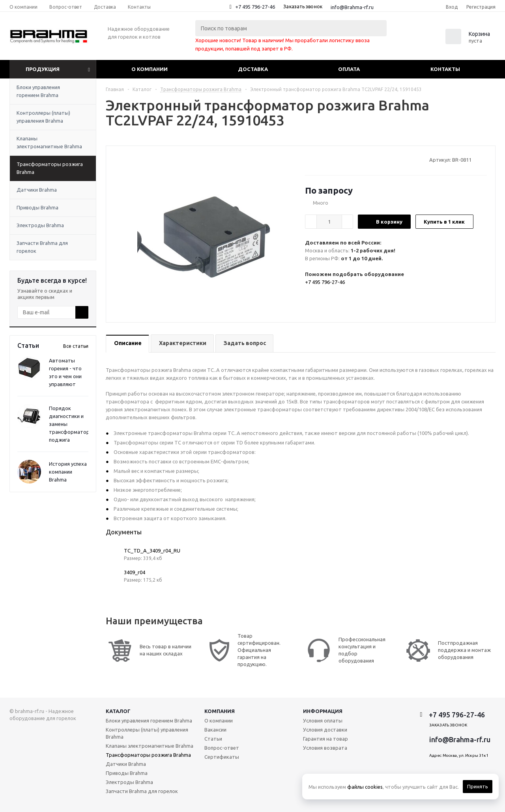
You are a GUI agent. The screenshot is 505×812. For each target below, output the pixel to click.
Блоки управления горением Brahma (38, 91)
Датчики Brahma (37, 190)
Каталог (118, 711)
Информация (323, 711)
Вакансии (215, 730)
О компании (150, 69)
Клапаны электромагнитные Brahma (49, 142)
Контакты (445, 69)
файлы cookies (365, 787)
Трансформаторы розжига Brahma (50, 168)
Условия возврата (325, 748)
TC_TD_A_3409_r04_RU (152, 551)
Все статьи (76, 346)
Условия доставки (325, 730)
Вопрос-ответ (222, 748)
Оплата (349, 69)
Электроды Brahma (40, 225)
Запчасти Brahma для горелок (42, 247)
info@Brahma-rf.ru (352, 7)
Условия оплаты (323, 721)
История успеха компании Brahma (68, 472)
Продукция (43, 69)
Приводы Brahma (37, 207)
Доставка (253, 69)
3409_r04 (135, 572)
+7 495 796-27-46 (255, 7)
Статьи (213, 739)
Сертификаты (222, 757)
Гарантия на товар (325, 739)
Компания (220, 711)
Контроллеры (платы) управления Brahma (43, 117)
